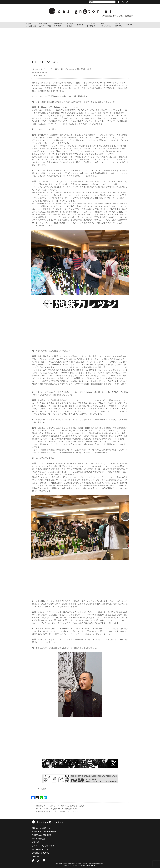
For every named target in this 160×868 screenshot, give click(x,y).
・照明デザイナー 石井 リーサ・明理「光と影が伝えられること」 (61, 806)
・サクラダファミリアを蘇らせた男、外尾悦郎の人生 (56, 809)
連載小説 (80, 25)
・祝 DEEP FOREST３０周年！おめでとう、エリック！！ (58, 811)
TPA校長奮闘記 (70, 25)
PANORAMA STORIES (59, 25)
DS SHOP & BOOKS (118, 25)
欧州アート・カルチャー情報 (45, 25)
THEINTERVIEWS (106, 25)
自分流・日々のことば (31, 25)
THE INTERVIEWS (40, 849)
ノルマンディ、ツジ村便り (43, 846)
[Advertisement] (80, 43)
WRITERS (130, 25)
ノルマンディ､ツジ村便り (92, 25)
